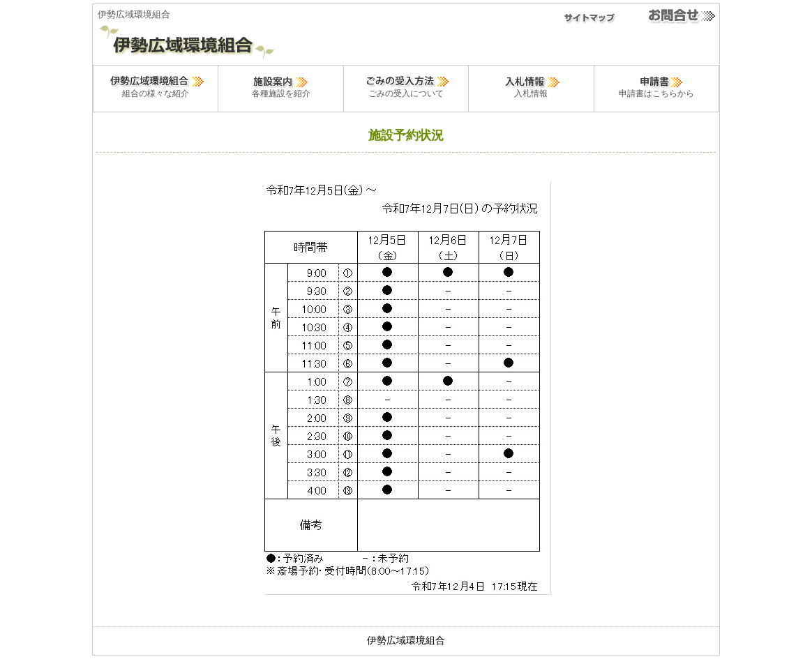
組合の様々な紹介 (156, 85)
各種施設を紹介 (281, 85)
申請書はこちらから (656, 85)
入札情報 (531, 85)
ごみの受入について (406, 85)
